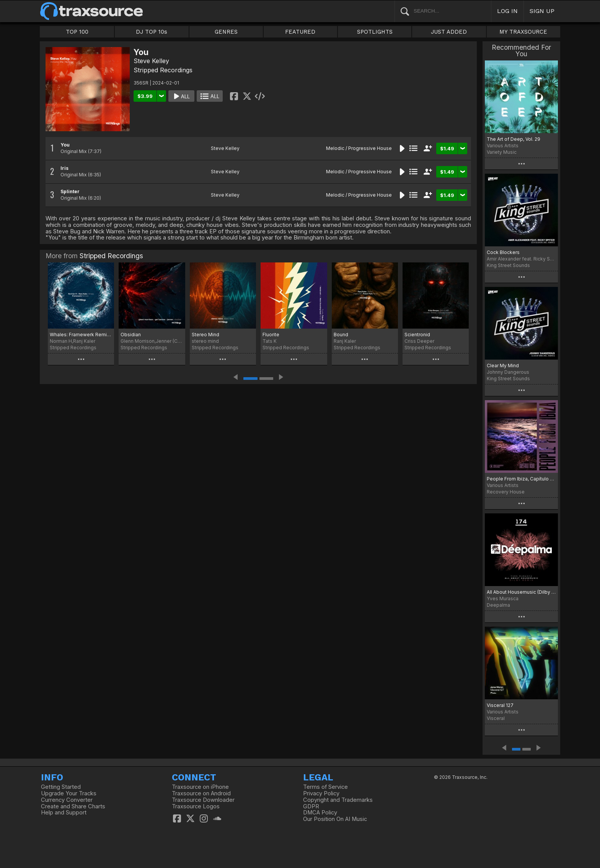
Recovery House (506, 492)
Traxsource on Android (201, 793)
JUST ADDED (449, 32)
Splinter (70, 191)
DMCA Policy (320, 813)
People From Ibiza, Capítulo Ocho (521, 479)
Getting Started (61, 787)
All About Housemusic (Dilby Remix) (521, 592)
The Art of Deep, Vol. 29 (514, 139)
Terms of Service (325, 787)
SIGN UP (542, 11)
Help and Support (64, 813)
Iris (64, 168)
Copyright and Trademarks (338, 800)
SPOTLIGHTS (375, 32)
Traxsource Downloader (203, 800)
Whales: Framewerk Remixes (81, 335)
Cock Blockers (503, 252)
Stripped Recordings (163, 70)
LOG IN (507, 11)
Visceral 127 (500, 705)
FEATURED (300, 32)
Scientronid (417, 335)
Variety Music (502, 152)
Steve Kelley (151, 61)
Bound (341, 335)
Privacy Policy (321, 793)
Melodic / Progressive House (359, 148)
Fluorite (271, 335)
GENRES (226, 32)
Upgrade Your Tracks (69, 793)
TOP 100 (77, 32)
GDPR (311, 806)
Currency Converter (67, 800)
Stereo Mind (205, 335)
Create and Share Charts (73, 806)
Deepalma (498, 605)
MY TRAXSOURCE (523, 32)
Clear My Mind (503, 366)
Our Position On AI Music (335, 819)
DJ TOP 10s (152, 32)
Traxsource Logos (196, 806)
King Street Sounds (508, 265)
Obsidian (131, 335)
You (65, 145)
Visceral (496, 718)
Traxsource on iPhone (200, 787)
